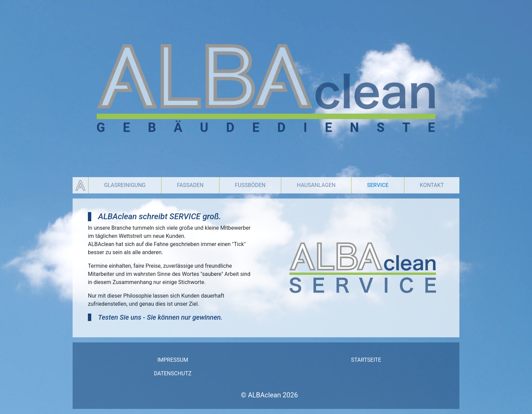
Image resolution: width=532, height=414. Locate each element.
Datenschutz (173, 373)
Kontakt (432, 185)
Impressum (173, 360)
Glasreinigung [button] (125, 185)
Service (378, 185)
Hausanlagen (316, 185)
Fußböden (250, 185)
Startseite (366, 360)
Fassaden (190, 185)
